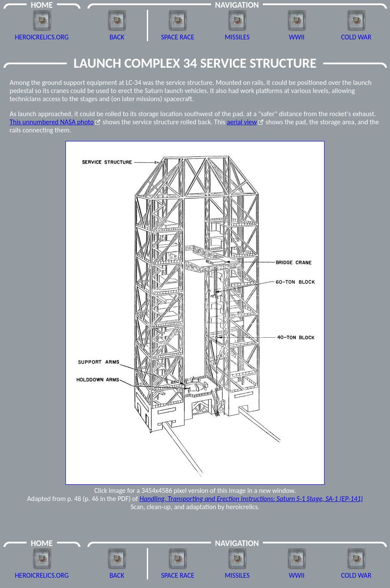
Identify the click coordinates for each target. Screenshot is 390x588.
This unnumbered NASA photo (52, 122)
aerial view (242, 122)
